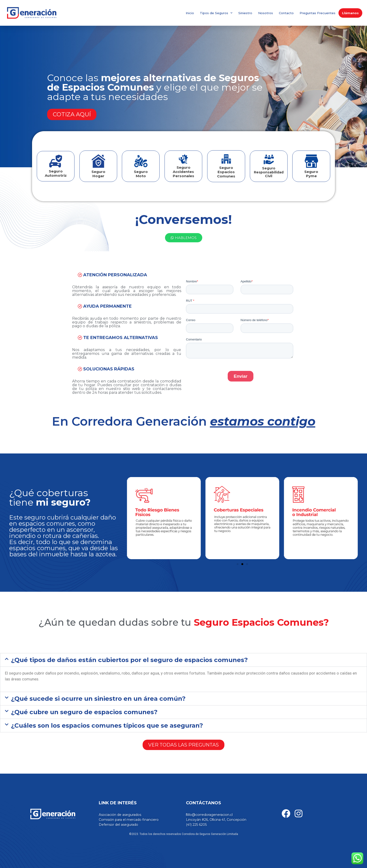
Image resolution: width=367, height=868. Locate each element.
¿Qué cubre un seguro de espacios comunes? (84, 712)
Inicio (190, 13)
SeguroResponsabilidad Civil (269, 172)
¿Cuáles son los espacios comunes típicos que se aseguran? (107, 725)
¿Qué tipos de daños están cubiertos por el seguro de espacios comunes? (129, 660)
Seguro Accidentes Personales (183, 172)
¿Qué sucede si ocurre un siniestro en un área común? (98, 699)
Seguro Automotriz (56, 173)
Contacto (286, 13)
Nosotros (266, 13)
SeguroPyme (311, 174)
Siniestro (245, 13)
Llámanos (350, 13)
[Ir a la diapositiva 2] (242, 564)
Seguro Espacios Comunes (226, 172)
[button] (183, 660)
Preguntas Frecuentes (318, 13)
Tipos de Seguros (216, 13)
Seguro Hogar (98, 174)
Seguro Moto (141, 174)
